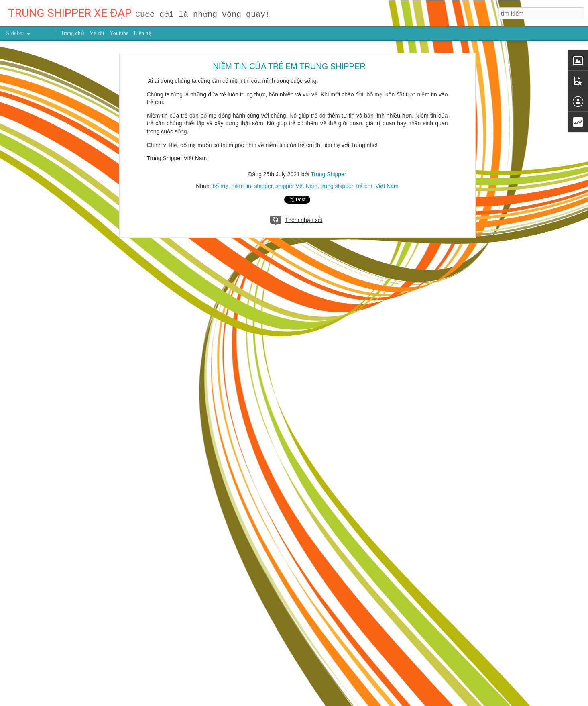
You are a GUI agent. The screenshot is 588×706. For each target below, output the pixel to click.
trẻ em (364, 75)
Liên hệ (142, 33)
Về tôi (97, 33)
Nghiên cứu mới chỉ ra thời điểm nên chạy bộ (68, 682)
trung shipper (337, 75)
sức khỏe (249, 648)
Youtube (119, 33)
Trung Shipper (328, 64)
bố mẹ (220, 75)
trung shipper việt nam (291, 648)
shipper (263, 75)
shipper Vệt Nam (297, 75)
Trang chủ (72, 33)
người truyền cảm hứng (204, 648)
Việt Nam (387, 75)
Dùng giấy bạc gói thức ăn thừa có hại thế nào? (71, 609)
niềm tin (241, 75)
